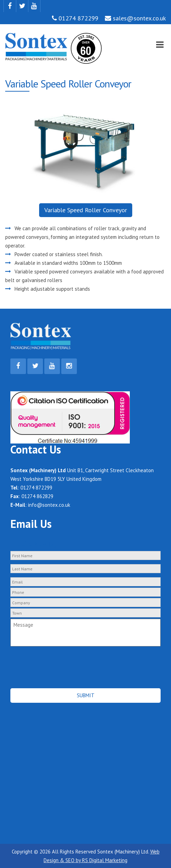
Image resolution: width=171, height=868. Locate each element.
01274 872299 (75, 18)
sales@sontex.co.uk (135, 18)
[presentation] (47, 660)
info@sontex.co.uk (49, 505)
